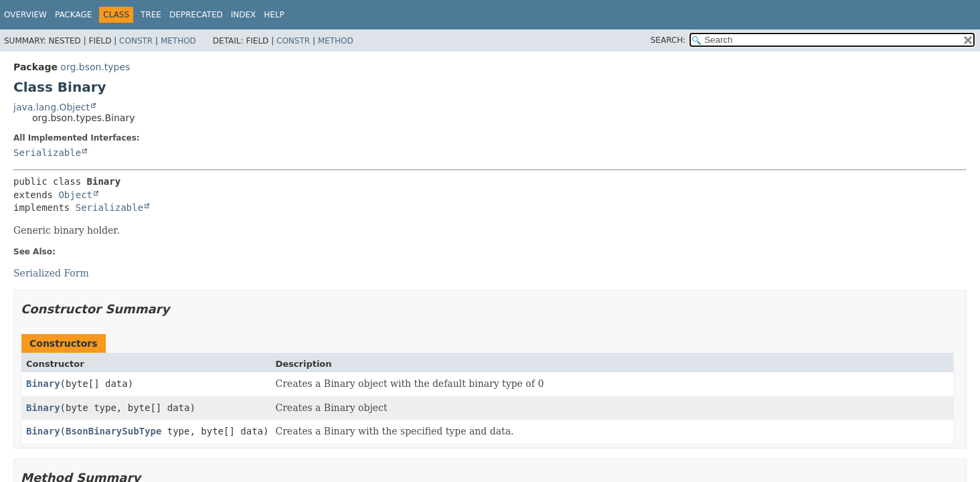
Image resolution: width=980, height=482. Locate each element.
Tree (151, 15)
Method (178, 41)
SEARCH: (668, 40)
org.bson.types (95, 67)
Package (73, 15)
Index (244, 15)
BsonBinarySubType (113, 431)
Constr (136, 41)
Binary (43, 384)
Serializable (47, 153)
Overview (25, 15)
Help (274, 15)
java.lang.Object (52, 107)
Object (75, 195)
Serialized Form (51, 273)
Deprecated (196, 15)
